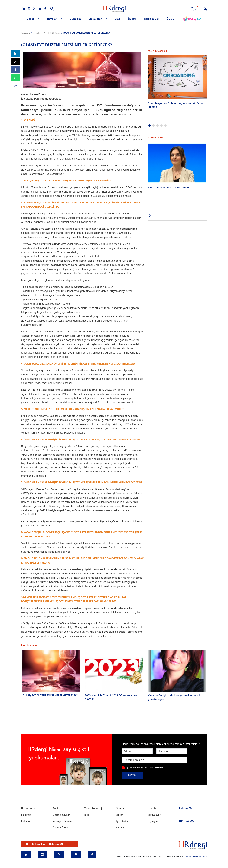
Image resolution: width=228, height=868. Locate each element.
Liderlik (152, 808)
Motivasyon (154, 815)
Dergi (30, 19)
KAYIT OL (132, 775)
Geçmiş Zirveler (62, 827)
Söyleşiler (153, 821)
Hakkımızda (28, 808)
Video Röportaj (93, 808)
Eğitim (120, 815)
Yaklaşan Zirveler (63, 821)
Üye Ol (171, 19)
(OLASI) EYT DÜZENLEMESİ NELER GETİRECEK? (50, 695)
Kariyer (120, 827)
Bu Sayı (57, 808)
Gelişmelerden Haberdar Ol (44, 844)
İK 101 (132, 19)
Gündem (75, 19)
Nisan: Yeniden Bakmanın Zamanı (169, 187)
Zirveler (52, 19)
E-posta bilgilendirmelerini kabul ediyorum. (145, 768)
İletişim (25, 821)
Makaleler (95, 19)
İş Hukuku (122, 821)
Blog (118, 19)
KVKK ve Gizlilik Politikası (195, 857)
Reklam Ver (152, 19)
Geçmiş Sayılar (61, 815)
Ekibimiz (26, 815)
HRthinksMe (187, 821)
